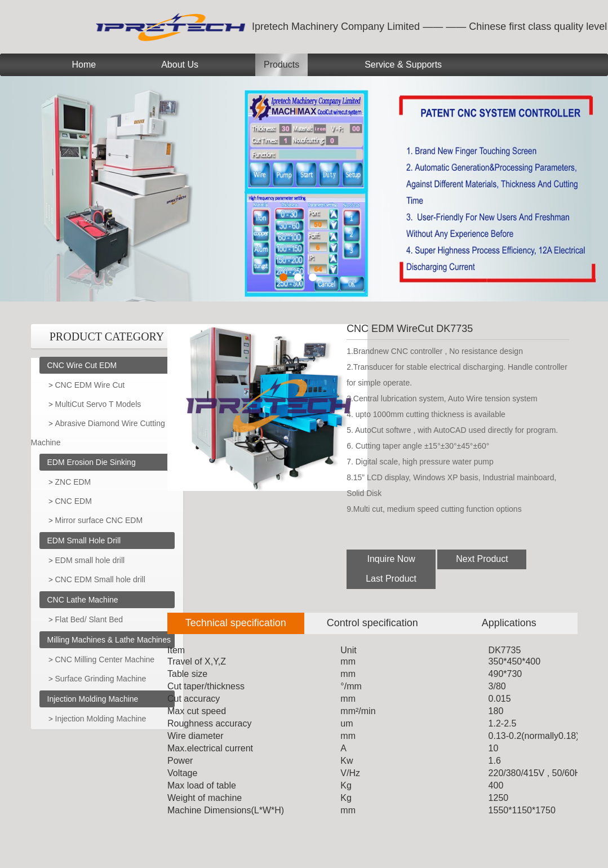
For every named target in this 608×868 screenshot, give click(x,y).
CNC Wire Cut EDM (82, 365)
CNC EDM (74, 501)
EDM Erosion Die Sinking (92, 462)
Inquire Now (391, 559)
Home (84, 65)
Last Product (391, 579)
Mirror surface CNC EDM (99, 520)
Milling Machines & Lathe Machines (109, 640)
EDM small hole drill (90, 560)
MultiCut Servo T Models (98, 404)
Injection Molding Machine (93, 699)
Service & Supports (403, 65)
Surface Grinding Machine (101, 679)
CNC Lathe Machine (83, 600)
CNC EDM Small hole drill (100, 579)
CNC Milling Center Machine (105, 659)
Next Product (482, 559)
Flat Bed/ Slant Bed (89, 619)
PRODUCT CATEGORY (107, 336)
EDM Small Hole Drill (84, 541)
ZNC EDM (73, 482)
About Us (180, 65)
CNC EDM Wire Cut (90, 385)
